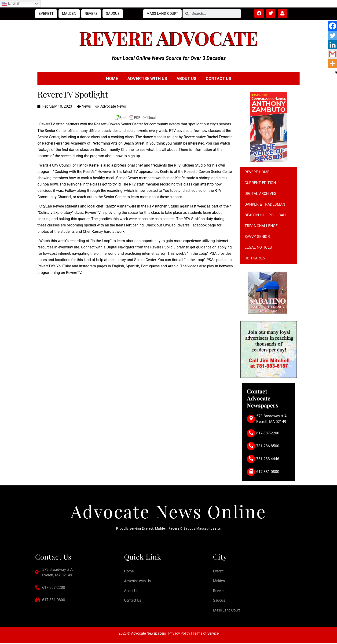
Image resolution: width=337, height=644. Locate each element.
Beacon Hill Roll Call (266, 215)
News (86, 106)
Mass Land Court (162, 14)
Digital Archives (260, 194)
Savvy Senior (257, 237)
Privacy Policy (179, 634)
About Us (186, 78)
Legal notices (258, 247)
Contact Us (218, 78)
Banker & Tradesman (265, 204)
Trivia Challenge (261, 226)
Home (112, 78)
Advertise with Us (147, 78)
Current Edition (260, 183)
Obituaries (255, 258)
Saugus (113, 14)
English (11, 4)
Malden (69, 14)
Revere (91, 14)
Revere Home (257, 172)
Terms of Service (206, 634)
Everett (46, 14)
